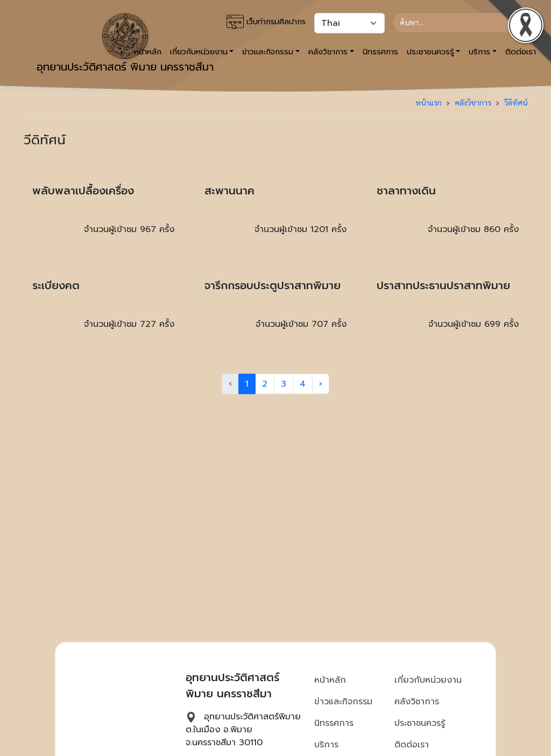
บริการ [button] (479, 52)
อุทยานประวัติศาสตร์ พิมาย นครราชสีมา (125, 44)
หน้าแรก (429, 102)
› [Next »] (321, 384)
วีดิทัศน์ (516, 102)
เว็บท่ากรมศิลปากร (266, 22)
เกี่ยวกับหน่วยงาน (428, 680)
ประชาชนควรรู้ (420, 723)
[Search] (456, 23)
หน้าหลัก (330, 680)
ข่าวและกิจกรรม (343, 702)
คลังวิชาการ (473, 102)
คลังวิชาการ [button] (328, 52)
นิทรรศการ (380, 52)
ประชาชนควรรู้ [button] (430, 52)
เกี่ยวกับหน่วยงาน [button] (199, 52)
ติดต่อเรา (412, 745)
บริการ (326, 745)
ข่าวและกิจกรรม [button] (268, 52)
